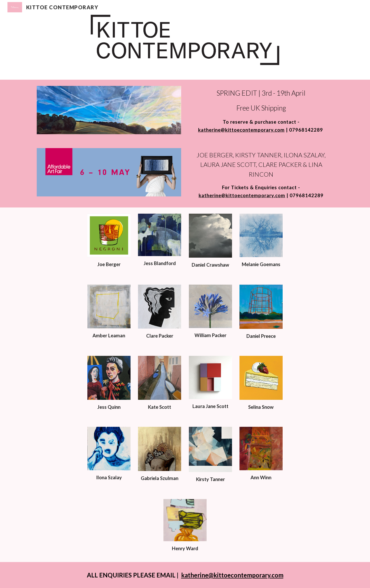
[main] (261, 111)
